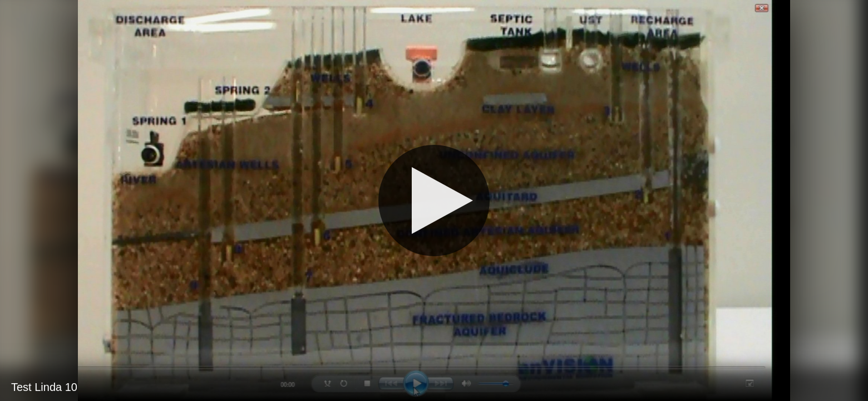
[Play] (434, 200)
